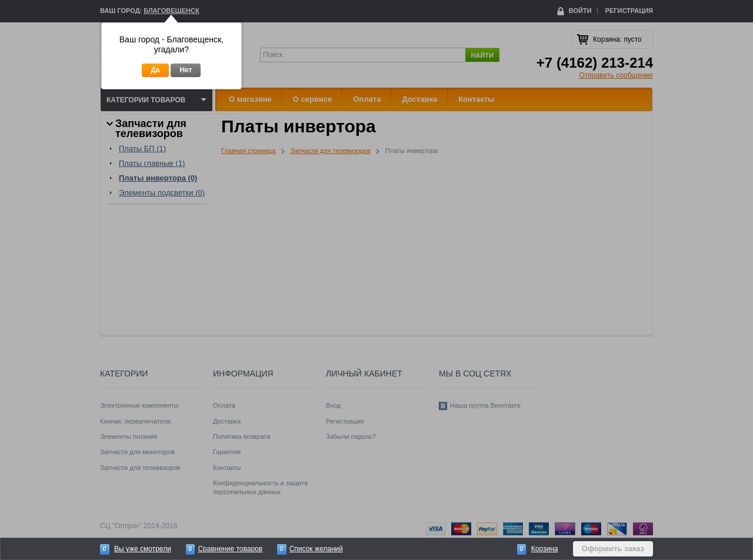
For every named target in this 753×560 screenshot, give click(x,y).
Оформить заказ (613, 549)
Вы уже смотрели (143, 549)
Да (155, 70)
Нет (186, 70)
